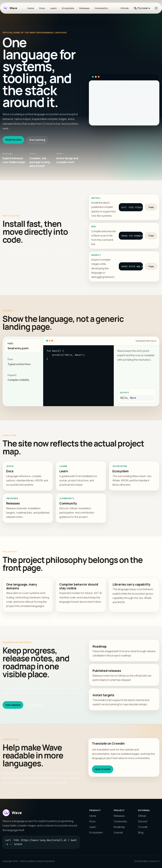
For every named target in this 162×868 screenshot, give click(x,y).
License (118, 832)
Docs (42, 8)
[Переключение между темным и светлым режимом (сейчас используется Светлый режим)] (156, 8)
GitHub (125, 8)
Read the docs (13, 140)
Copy (151, 207)
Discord (143, 821)
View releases (13, 705)
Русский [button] (141, 8)
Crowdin (143, 827)
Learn (53, 8)
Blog (141, 832)
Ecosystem (68, 8)
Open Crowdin (103, 769)
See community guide (130, 769)
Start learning (37, 140)
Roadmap (119, 827)
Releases (84, 8)
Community (101, 8)
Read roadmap (37, 705)
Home (31, 8)
